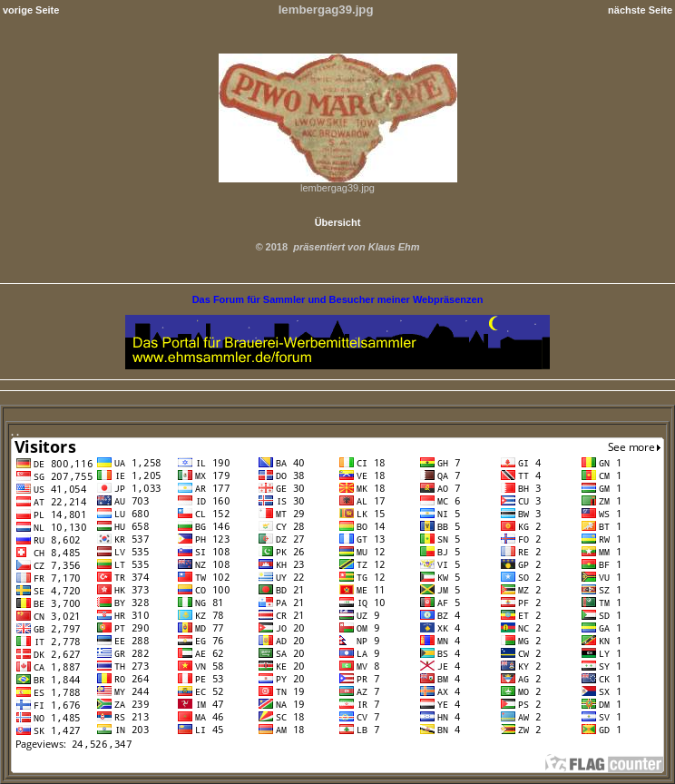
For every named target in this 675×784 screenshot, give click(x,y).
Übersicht (338, 222)
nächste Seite (640, 10)
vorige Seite (31, 10)
